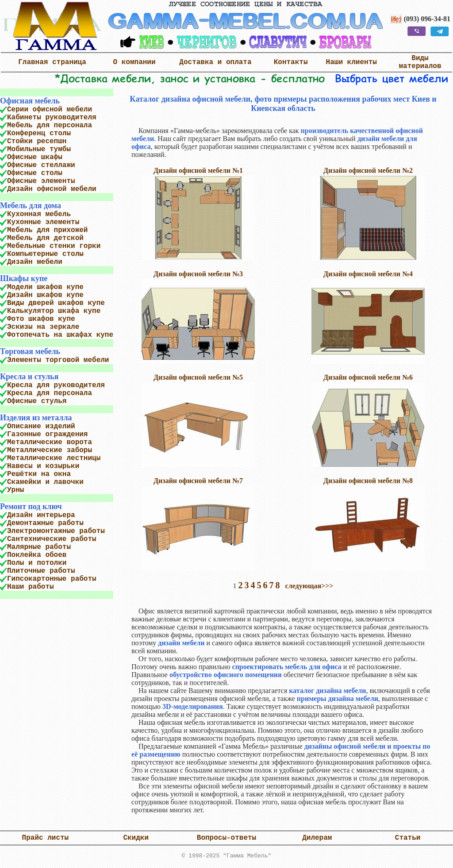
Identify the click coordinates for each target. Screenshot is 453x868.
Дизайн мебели (35, 262)
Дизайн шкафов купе (45, 295)
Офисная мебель (30, 101)
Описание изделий (41, 426)
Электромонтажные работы (56, 531)
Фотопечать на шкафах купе (60, 335)
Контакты (291, 62)
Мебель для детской (45, 238)
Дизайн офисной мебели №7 (198, 481)
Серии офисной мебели (50, 110)
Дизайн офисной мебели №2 (368, 170)
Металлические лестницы (54, 458)
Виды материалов (420, 62)
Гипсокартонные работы (52, 579)
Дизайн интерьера (41, 515)
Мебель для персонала (50, 126)
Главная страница (52, 62)
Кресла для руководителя (56, 385)
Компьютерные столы (45, 254)
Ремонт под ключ (31, 506)
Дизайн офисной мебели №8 (368, 481)
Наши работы (31, 587)
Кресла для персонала (50, 393)
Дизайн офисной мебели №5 (198, 377)
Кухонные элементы (43, 222)
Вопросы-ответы (226, 840)
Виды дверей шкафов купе (56, 303)
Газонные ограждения (47, 434)
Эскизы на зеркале (43, 327)
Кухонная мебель (39, 214)
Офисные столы (35, 173)
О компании (134, 62)
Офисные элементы (41, 181)
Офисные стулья (37, 401)
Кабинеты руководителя (52, 118)
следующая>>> (309, 586)
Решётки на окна (39, 474)
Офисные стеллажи (41, 165)
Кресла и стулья (29, 377)
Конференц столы (39, 133)
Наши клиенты (351, 62)
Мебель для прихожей (47, 230)
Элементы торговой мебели (58, 360)
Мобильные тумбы (39, 149)
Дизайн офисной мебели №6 (368, 377)
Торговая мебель (30, 351)
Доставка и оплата (215, 62)
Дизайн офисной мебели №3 (198, 274)
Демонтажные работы (45, 523)
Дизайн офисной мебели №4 (368, 274)
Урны (15, 490)
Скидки (136, 840)
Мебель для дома (31, 206)
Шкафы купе (24, 278)
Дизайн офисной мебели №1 (198, 170)
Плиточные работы (41, 571)
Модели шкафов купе (45, 287)
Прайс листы (46, 840)
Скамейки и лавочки (45, 482)
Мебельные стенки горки (54, 246)
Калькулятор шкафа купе (54, 311)
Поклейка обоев (37, 555)
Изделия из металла (36, 418)
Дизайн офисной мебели (52, 189)
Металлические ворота (50, 442)
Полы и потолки (37, 563)
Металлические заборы (50, 450)
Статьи (408, 840)
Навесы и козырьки (43, 466)
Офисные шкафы (35, 157)
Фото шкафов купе (41, 319)
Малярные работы (39, 547)
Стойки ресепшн (37, 141)
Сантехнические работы (52, 539)
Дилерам (317, 840)
